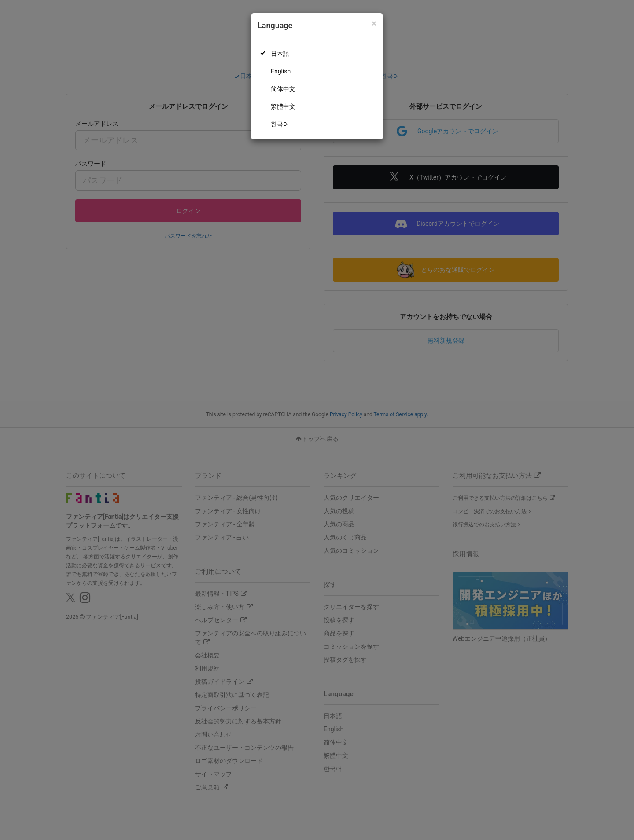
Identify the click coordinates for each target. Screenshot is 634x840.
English (281, 71)
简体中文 (283, 89)
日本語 (280, 54)
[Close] (374, 24)
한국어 (280, 124)
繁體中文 (283, 106)
